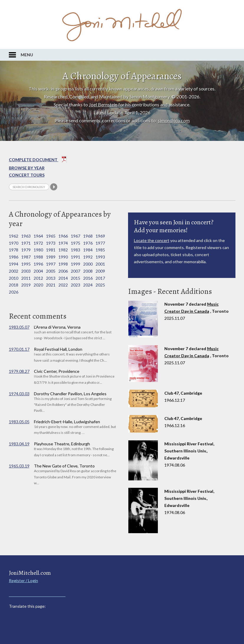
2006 (63, 271)
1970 (14, 243)
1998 (63, 264)
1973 (51, 243)
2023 (76, 285)
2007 (76, 271)
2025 (100, 285)
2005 (51, 271)
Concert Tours (27, 175)
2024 (88, 285)
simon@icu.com (174, 120)
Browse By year (27, 168)
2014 (63, 278)
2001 (100, 264)
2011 (26, 278)
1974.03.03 (19, 394)
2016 (88, 278)
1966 (63, 236)
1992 (88, 257)
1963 (26, 236)
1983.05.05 (19, 422)
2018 (14, 285)
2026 (14, 292)
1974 (63, 243)
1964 (38, 236)
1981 (51, 250)
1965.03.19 (19, 466)
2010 (14, 278)
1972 (38, 243)
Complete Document (38, 160)
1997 (51, 264)
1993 (100, 257)
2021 (51, 285)
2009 (100, 271)
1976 (88, 243)
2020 (38, 285)
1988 (38, 257)
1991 (76, 257)
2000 (88, 264)
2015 (76, 278)
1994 (14, 264)
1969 (100, 236)
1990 (63, 257)
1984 (88, 250)
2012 (38, 278)
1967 (76, 236)
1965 (51, 236)
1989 (51, 257)
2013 (51, 278)
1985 (100, 250)
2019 (26, 285)
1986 (14, 257)
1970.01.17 (19, 349)
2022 (63, 285)
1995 (26, 264)
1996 (38, 264)
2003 (26, 271)
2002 (14, 271)
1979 (26, 250)
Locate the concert (152, 240)
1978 (14, 250)
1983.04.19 (19, 444)
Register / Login (23, 580)
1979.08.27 (19, 371)
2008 (88, 271)
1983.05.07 (19, 327)
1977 (100, 243)
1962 (14, 236)
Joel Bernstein (103, 104)
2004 (38, 271)
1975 (76, 243)
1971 (26, 243)
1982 (63, 250)
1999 (76, 264)
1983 (76, 250)
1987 (26, 257)
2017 (100, 278)
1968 (88, 236)
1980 (38, 250)
